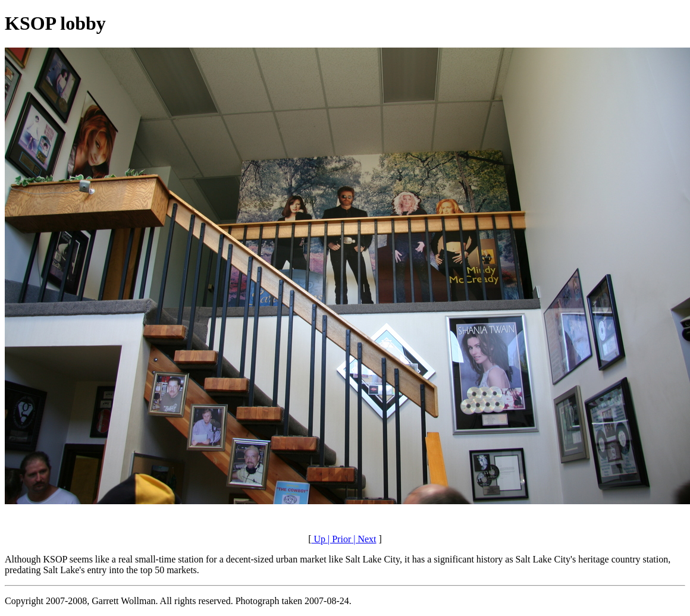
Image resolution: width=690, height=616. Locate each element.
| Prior (338, 539)
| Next (363, 539)
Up (318, 539)
